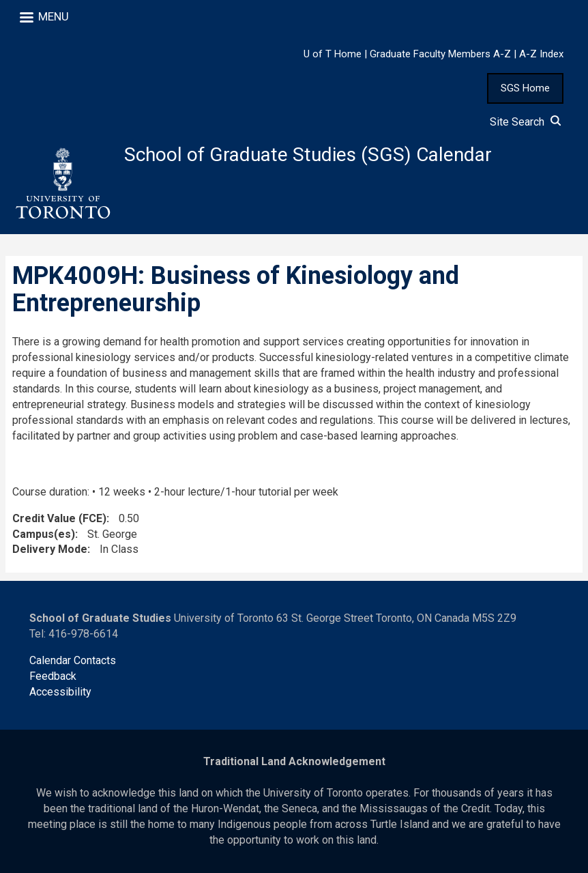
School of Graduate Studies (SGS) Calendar (308, 155)
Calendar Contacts (73, 660)
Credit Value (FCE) (59, 518)
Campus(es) (44, 534)
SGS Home (525, 88)
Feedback (53, 676)
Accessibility (60, 692)
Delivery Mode (50, 549)
